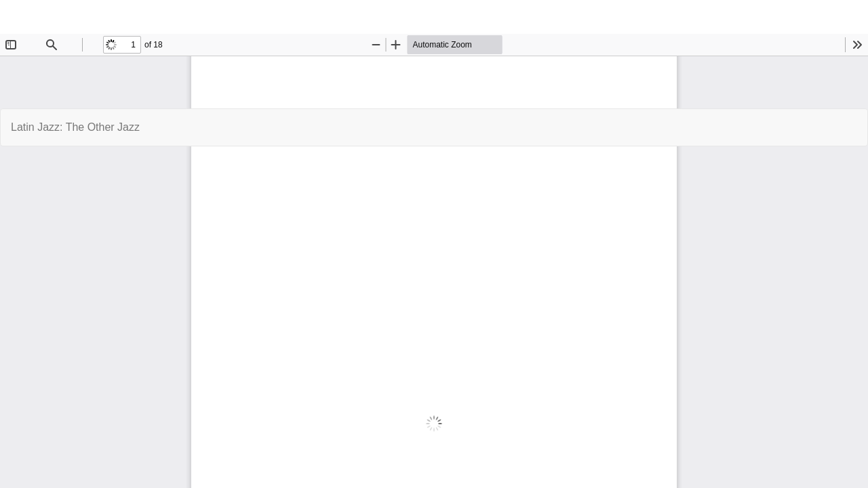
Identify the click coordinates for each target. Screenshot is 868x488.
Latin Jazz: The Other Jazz (75, 127)
